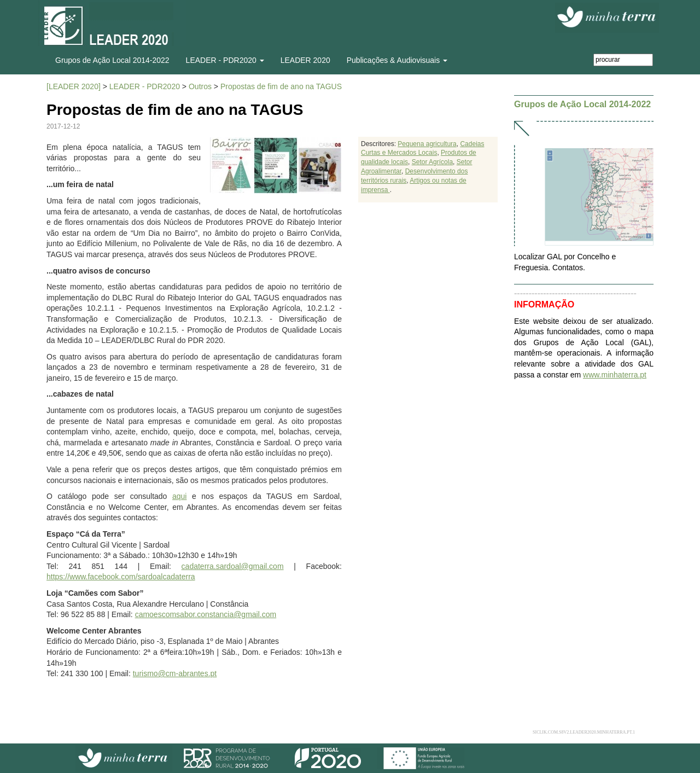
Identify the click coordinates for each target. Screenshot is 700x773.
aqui (179, 496)
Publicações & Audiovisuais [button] (397, 60)
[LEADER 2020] (74, 86)
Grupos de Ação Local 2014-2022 (112, 60)
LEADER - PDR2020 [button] (225, 60)
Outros (200, 86)
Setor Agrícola (432, 162)
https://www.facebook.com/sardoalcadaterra (121, 577)
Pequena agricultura (427, 144)
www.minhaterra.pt (615, 375)
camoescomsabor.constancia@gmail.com (206, 614)
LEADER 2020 (305, 60)
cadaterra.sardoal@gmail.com (233, 566)
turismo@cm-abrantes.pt (175, 673)
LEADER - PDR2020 (145, 86)
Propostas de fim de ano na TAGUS (281, 86)
